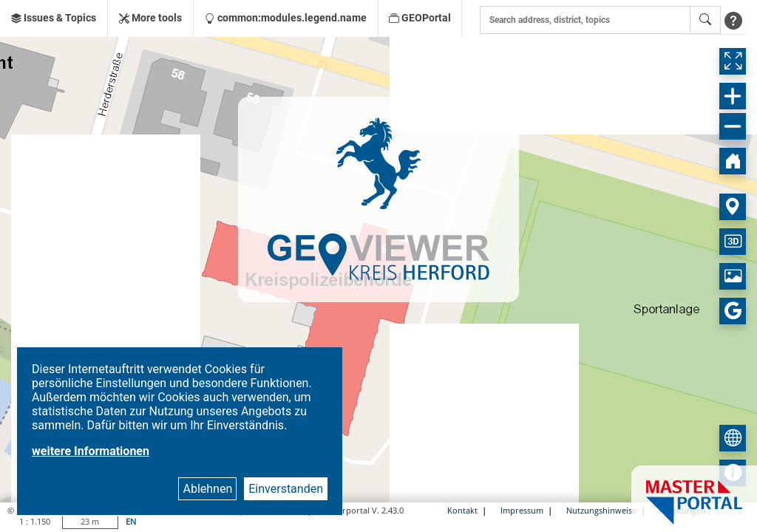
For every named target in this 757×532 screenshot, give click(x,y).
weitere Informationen (91, 451)
